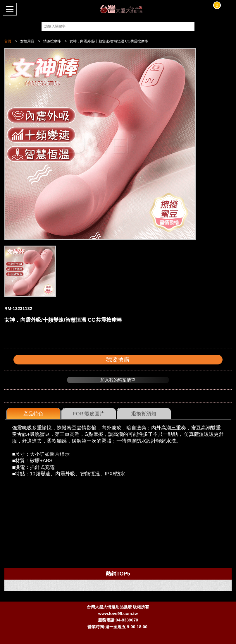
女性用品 (27, 41)
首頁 (8, 41)
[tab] (33, 414)
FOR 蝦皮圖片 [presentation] (89, 414)
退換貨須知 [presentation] (144, 414)
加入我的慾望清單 (118, 380)
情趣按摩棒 (52, 41)
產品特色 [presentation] (33, 414)
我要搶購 (118, 359)
